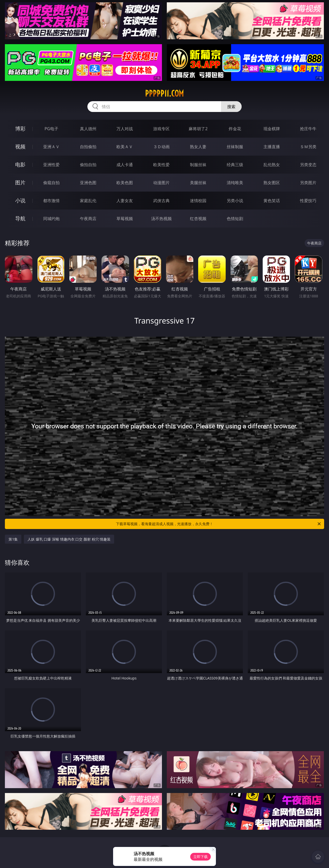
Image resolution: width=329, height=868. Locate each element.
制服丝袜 (198, 165)
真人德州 (88, 129)
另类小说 (235, 201)
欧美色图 (125, 183)
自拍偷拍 (88, 147)
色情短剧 (235, 219)
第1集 (13, 539)
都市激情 (51, 201)
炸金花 (235, 129)
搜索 (231, 107)
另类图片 (308, 183)
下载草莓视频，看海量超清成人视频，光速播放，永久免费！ (219, 524)
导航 (20, 218)
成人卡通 (125, 165)
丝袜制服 (235, 147)
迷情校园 (198, 201)
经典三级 (235, 165)
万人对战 (125, 129)
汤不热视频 (161, 219)
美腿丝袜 (198, 183)
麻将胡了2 (198, 129)
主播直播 (272, 147)
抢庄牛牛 (308, 129)
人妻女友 (125, 201)
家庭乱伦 (88, 201)
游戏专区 (161, 129)
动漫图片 (161, 183)
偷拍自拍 (88, 165)
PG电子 (51, 129)
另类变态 (308, 165)
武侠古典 (161, 201)
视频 (20, 147)
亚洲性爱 (51, 165)
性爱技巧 (308, 201)
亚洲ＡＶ (51, 147)
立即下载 (200, 857)
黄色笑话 (272, 201)
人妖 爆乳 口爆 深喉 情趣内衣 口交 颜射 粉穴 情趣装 (69, 539)
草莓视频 (125, 219)
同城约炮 (51, 219)
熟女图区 (272, 183)
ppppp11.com (164, 93)
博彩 (20, 129)
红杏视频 (198, 219)
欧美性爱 (161, 165)
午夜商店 (88, 219)
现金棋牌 (272, 129)
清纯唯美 (235, 183)
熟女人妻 (198, 147)
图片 (20, 182)
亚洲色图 (88, 183)
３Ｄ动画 (161, 147)
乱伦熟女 (272, 165)
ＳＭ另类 (308, 147)
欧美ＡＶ (125, 147)
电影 (20, 164)
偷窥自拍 (51, 183)
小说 (20, 200)
